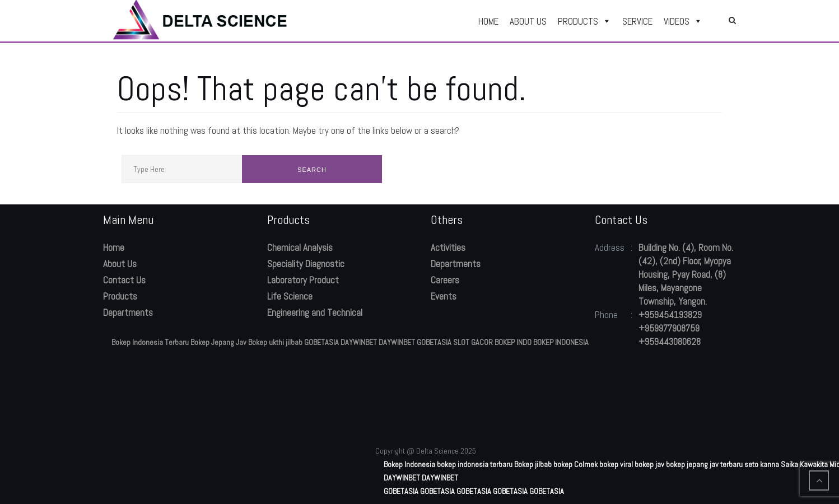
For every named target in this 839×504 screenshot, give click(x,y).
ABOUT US (528, 21)
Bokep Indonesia (409, 464)
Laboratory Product (303, 280)
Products (120, 296)
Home (114, 248)
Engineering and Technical (315, 312)
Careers (445, 280)
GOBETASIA (321, 342)
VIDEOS (683, 21)
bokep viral (616, 464)
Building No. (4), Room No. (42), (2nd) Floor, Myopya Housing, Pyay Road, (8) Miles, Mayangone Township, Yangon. (686, 274)
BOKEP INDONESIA (561, 342)
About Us (120, 264)
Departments (128, 312)
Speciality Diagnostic (306, 264)
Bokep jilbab (533, 464)
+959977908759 (669, 328)
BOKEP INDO (513, 342)
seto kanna (762, 464)
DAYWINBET (359, 342)
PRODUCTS (584, 21)
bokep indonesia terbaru (475, 464)
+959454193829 (670, 315)
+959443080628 (670, 342)
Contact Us (124, 280)
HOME (488, 21)
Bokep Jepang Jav (218, 342)
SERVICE (637, 21)
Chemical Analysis (300, 248)
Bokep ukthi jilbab (275, 342)
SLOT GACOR (473, 342)
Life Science (290, 296)
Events (444, 296)
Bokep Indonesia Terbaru (150, 342)
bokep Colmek (575, 464)
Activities (448, 248)
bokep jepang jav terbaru (704, 464)
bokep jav (649, 464)
